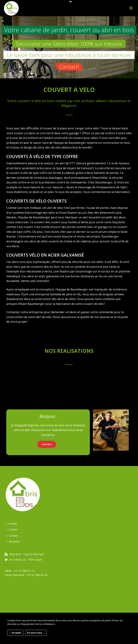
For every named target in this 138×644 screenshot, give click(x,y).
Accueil (12, 524)
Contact (12, 529)
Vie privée (13, 542)
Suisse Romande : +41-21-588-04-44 (26, 575)
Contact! (69, 67)
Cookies (12, 536)
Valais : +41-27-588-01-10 (20, 571)
